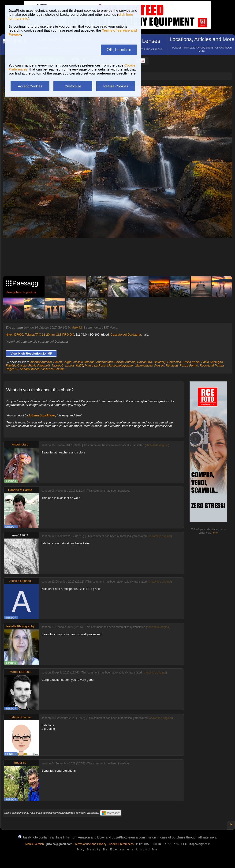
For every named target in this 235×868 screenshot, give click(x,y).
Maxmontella (144, 365)
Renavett (172, 365)
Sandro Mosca (30, 369)
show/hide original (157, 445)
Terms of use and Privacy (91, 844)
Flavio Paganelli (39, 365)
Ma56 (80, 365)
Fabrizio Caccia (16, 365)
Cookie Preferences (121, 844)
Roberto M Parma (212, 365)
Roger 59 (12, 369)
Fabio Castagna (212, 362)
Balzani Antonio (125, 362)
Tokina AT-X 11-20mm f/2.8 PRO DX (49, 335)
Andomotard (104, 362)
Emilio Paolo (191, 362)
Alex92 (77, 327)
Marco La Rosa (95, 365)
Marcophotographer (121, 365)
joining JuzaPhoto (42, 415)
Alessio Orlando (84, 362)
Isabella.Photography (20, 626)
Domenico (174, 362)
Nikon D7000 (14, 335)
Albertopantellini (41, 362)
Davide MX (145, 362)
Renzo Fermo (189, 365)
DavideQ (160, 362)
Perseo (159, 365)
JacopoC (58, 365)
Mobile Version (35, 844)
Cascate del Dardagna (126, 335)
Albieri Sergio (62, 362)
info (215, 533)
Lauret (69, 365)
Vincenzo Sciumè (53, 369)
